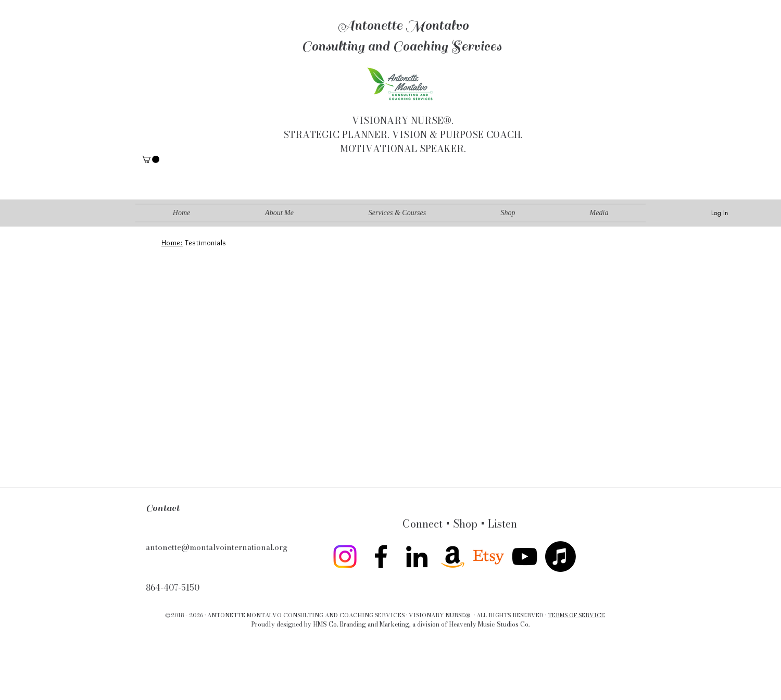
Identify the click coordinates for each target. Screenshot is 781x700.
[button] (150, 159)
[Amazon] (453, 557)
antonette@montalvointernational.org (217, 547)
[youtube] (525, 557)
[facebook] (381, 557)
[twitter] (489, 557)
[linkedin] (417, 557)
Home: (172, 243)
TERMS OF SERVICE (576, 615)
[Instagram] (345, 557)
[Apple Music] (560, 557)
